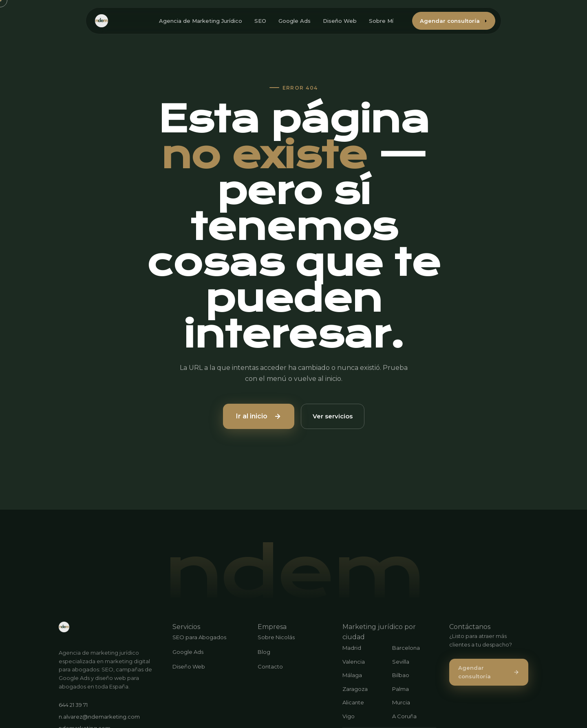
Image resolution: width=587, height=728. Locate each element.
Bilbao (401, 675)
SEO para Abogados (199, 637)
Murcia (401, 702)
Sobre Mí (381, 21)
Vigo (349, 716)
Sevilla (401, 662)
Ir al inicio (259, 416)
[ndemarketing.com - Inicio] (102, 21)
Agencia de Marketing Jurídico (201, 21)
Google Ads (295, 21)
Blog (264, 652)
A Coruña (404, 716)
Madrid (352, 648)
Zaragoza (355, 689)
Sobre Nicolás (276, 637)
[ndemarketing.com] (64, 627)
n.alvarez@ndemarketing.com (99, 717)
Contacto (270, 666)
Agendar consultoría (454, 21)
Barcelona (406, 648)
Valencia (354, 662)
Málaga (352, 675)
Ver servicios (333, 416)
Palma (401, 689)
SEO (260, 21)
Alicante (353, 702)
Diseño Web (340, 21)
